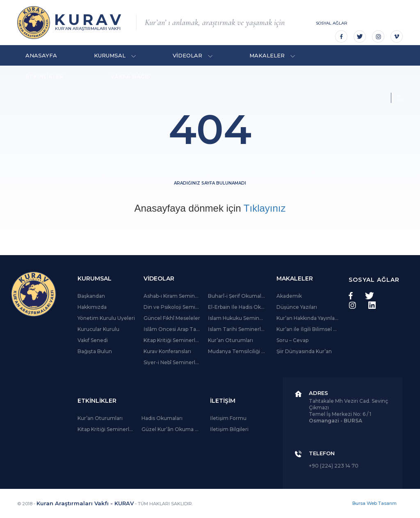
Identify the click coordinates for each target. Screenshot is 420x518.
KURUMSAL (115, 55)
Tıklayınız (265, 208)
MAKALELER (272, 55)
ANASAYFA (41, 55)
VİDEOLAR (193, 55)
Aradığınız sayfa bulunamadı (210, 183)
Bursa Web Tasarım (374, 503)
